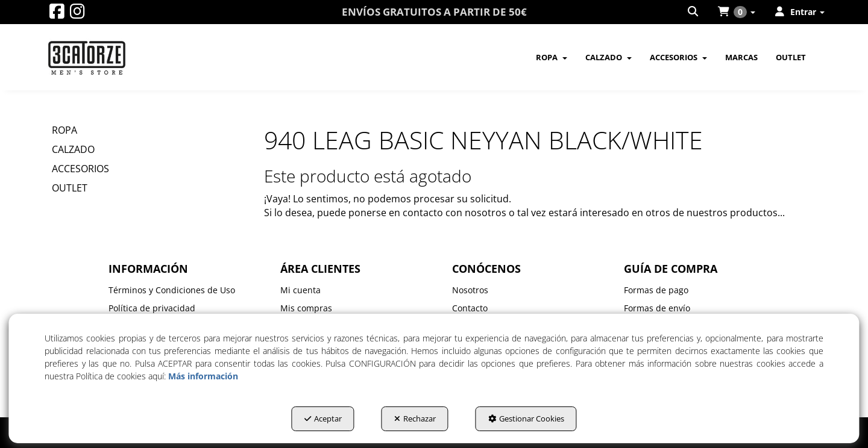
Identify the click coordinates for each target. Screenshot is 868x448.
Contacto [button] (470, 308)
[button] (57, 14)
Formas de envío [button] (657, 308)
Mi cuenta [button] (300, 290)
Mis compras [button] (306, 308)
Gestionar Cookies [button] (526, 418)
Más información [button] (203, 376)
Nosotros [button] (470, 290)
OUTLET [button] (70, 188)
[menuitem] (694, 12)
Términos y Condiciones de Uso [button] (172, 290)
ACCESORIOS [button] (80, 169)
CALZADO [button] (73, 149)
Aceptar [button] (323, 418)
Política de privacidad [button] (152, 308)
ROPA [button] (64, 130)
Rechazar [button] (415, 418)
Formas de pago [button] (656, 290)
